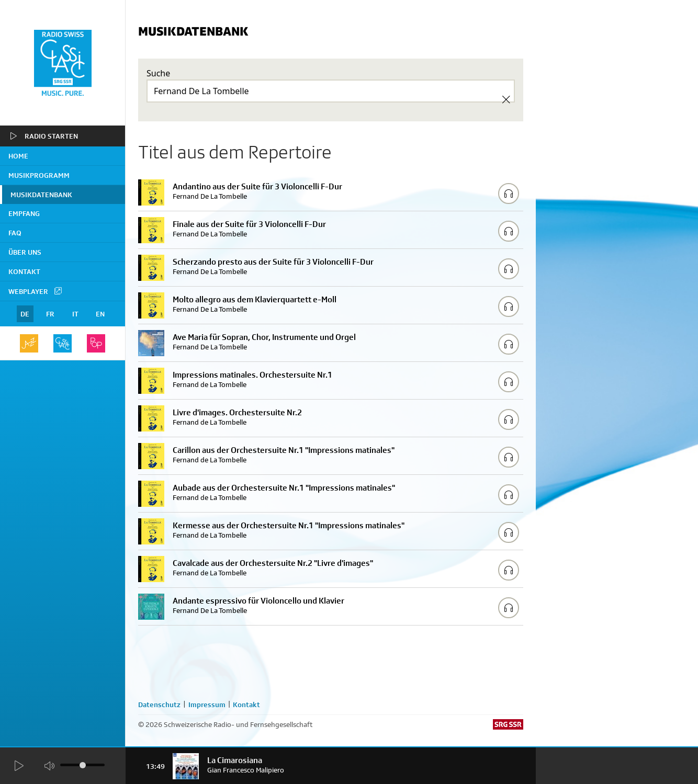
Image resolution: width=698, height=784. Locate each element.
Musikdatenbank (41, 195)
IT (75, 314)
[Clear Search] (506, 99)
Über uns (25, 252)
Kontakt (24, 271)
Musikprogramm (39, 175)
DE (25, 314)
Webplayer (36, 291)
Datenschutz (159, 705)
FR (50, 314)
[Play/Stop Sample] (509, 194)
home (18, 156)
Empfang (24, 213)
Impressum (207, 705)
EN (100, 314)
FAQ (15, 233)
